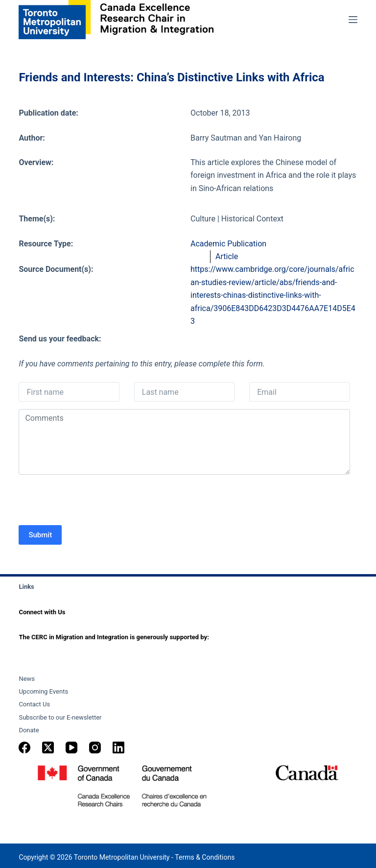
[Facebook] (24, 747)
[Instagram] (95, 747)
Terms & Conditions (205, 857)
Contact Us (34, 704)
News (27, 679)
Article (227, 256)
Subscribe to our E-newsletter (60, 717)
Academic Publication (228, 244)
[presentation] (93, 501)
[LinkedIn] (118, 747)
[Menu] (353, 20)
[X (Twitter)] (48, 747)
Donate (29, 730)
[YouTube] (71, 747)
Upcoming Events (43, 691)
